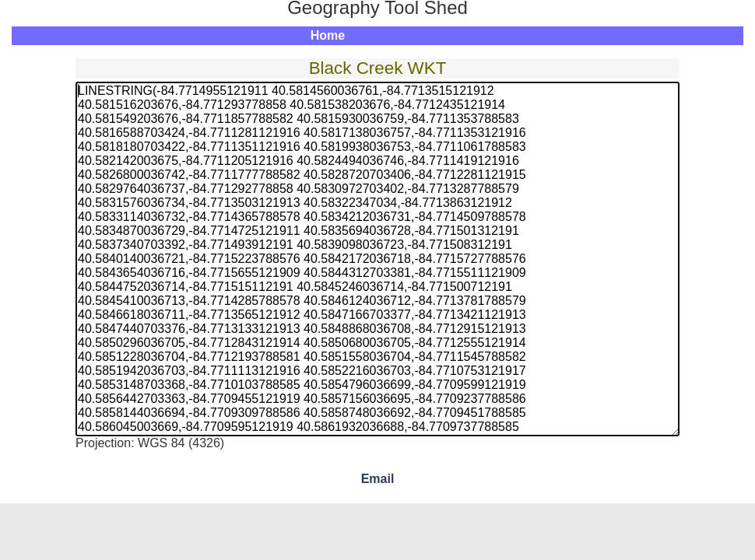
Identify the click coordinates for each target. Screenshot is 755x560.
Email (378, 479)
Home (328, 35)
